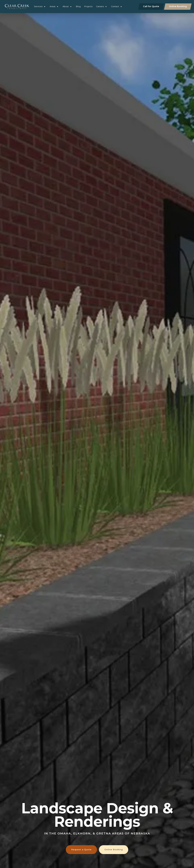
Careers (100, 6)
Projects (88, 6)
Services (38, 6)
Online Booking (178, 6)
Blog (78, 6)
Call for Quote (151, 6)
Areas (53, 6)
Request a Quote (81, 849)
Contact (115, 6)
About (66, 6)
